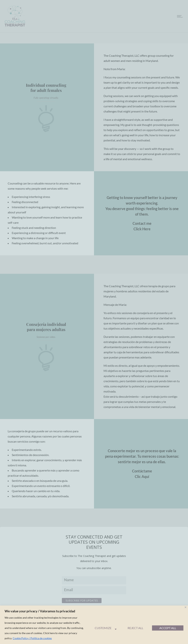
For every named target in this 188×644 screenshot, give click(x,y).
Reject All (135, 628)
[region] (94, 625)
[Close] (186, 607)
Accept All (168, 628)
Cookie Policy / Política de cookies (32, 638)
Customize (103, 628)
